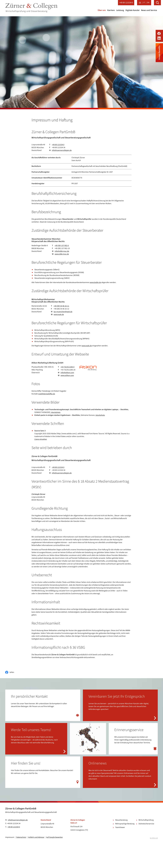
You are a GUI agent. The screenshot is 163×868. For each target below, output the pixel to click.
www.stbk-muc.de (62, 254)
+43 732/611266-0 (68, 367)
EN (148, 3)
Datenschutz (21, 837)
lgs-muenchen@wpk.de (63, 312)
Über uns (102, 10)
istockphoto (56, 412)
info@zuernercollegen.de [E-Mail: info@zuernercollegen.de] (18, 820)
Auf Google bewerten (54, 837)
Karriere (111, 10)
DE (140, 3)
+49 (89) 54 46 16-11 (61, 306)
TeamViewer (120, 827)
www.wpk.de (59, 315)
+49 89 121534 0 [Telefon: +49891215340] (14, 827)
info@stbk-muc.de (62, 251)
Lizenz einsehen (41, 439)
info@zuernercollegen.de (62, 150)
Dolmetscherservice (146, 824)
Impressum (10, 837)
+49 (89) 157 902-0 (62, 246)
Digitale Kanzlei (132, 10)
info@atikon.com (67, 373)
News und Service (149, 10)
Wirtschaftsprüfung (146, 820)
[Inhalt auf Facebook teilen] (10, 672)
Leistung (120, 10)
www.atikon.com (67, 376)
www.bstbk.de (95, 283)
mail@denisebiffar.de (47, 394)
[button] (126, 3)
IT (144, 3)
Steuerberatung (121, 820)
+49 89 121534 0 (58, 145)
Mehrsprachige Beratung (125, 824)
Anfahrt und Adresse (36, 837)
